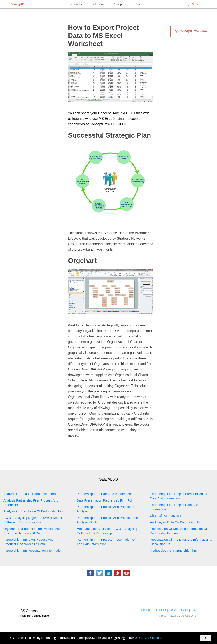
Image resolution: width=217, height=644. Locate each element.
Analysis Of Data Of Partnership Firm (30, 494)
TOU (194, 610)
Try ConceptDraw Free (190, 31)
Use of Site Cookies (148, 638)
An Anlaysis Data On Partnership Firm (177, 522)
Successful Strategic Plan (109, 135)
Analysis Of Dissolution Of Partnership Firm (34, 511)
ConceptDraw (20, 4)
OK (206, 638)
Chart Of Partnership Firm (168, 516)
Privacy (184, 610)
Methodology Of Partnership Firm (173, 551)
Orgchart (82, 261)
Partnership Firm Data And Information (104, 494)
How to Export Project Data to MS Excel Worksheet (103, 36)
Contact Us (145, 610)
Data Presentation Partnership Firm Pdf (104, 500)
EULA (173, 610)
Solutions (98, 4)
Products (76, 4)
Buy (138, 4)
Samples (120, 4)
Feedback (160, 610)
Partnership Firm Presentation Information (33, 551)
